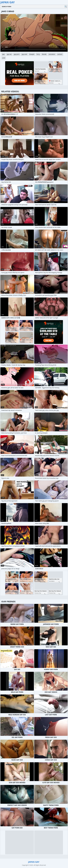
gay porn (17, 54)
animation (52, 54)
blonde (44, 54)
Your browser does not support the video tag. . (34, 33)
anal (4, 58)
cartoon (60, 54)
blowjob (32, 54)
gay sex (9, 54)
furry (38, 54)
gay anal (24, 54)
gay (3, 54)
